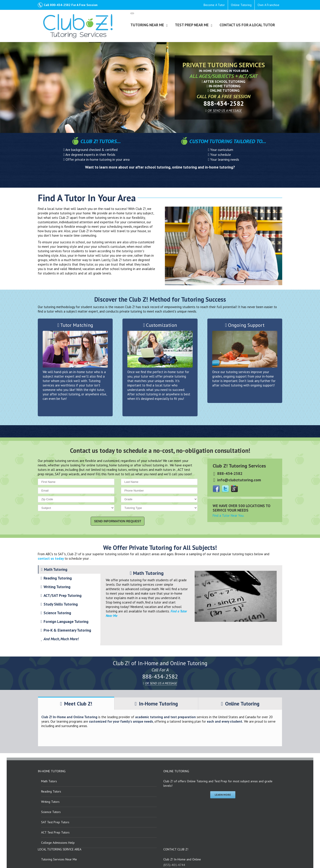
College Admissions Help (58, 843)
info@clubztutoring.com (239, 480)
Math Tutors (49, 781)
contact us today (51, 558)
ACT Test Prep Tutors (55, 832)
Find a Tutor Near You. (228, 515)
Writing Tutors (50, 802)
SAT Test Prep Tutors (55, 822)
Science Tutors (51, 812)
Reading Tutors (51, 791)
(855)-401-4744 (174, 865)
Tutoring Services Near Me (59, 859)
